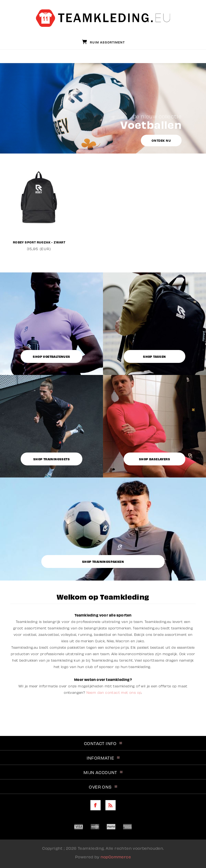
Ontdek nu (161, 140)
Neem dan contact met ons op (114, 692)
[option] (39, 206)
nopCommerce (116, 856)
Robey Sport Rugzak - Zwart (39, 242)
